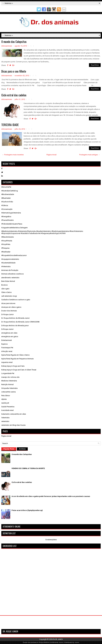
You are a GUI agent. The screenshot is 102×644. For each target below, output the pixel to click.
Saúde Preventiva (8, 407)
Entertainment (7, 340)
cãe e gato (5, 289)
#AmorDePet (6, 187)
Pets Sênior (6, 396)
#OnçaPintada (7, 241)
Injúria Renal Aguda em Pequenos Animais (17, 359)
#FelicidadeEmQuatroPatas (12, 224)
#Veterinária (6, 266)
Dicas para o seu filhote (14, 71)
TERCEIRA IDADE (10, 125)
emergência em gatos (10, 336)
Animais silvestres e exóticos (12, 274)
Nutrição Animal (7, 384)
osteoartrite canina (8, 392)
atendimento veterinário (10, 278)
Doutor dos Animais (9, 311)
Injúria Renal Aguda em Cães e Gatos (15, 355)
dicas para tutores (8, 303)
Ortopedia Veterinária (9, 388)
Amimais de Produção (10, 270)
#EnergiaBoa (6, 217)
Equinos (4, 344)
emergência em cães (9, 333)
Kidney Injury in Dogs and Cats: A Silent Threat (19, 370)
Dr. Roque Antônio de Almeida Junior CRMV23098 (20, 322)
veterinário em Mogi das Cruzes (13, 425)
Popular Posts (9, 449)
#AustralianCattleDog (10, 191)
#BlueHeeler (6, 198)
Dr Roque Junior (8, 314)
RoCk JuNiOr (58, 639)
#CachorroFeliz (7, 202)
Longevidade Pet (8, 373)
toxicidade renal (7, 410)
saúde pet (5, 403)
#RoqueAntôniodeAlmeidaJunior (14, 255)
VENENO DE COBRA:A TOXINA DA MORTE (28, 468)
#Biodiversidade (8, 194)
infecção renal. (7, 351)
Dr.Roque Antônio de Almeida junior (15, 326)
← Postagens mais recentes (13, 155)
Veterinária (5, 418)
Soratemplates (51, 540)
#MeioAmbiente (8, 237)
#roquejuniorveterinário (10, 259)
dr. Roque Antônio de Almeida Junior (50, 642)
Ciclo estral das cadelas (14, 95)
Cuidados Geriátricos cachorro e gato (16, 300)
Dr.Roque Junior (7, 329)
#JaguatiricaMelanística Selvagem (14, 228)
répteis (4, 399)
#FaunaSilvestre (7, 220)
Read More (95, 65)
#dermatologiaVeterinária (11, 213)
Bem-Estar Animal (8, 281)
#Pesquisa (5, 248)
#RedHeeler (6, 252)
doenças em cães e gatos (11, 307)
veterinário (5, 421)
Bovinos (4, 285)
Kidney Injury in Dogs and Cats (13, 366)
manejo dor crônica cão (10, 377)
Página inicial (51, 155)
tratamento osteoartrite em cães (14, 414)
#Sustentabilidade (8, 263)
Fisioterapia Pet (7, 348)
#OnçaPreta (6, 244)
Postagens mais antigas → (90, 155)
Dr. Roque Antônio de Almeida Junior (15, 318)
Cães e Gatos (6, 292)
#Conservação (7, 209)
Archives (22, 449)
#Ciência (5, 205)
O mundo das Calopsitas (14, 42)
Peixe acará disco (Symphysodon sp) (27, 510)
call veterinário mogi (9, 296)
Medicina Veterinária (9, 381)
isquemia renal (7, 362)
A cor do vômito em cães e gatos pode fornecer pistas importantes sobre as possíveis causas (51, 496)
